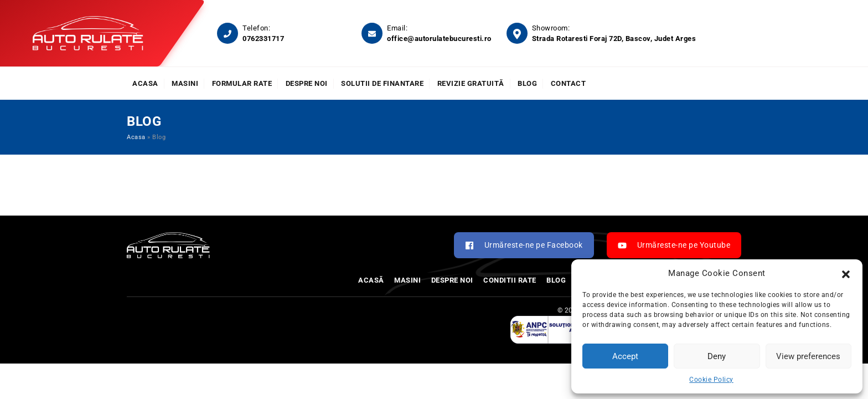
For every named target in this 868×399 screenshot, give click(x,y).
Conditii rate (510, 280)
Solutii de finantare (382, 83)
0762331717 (263, 39)
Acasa (145, 83)
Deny (717, 356)
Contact (569, 83)
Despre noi (307, 83)
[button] (846, 273)
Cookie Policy (711, 380)
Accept (625, 356)
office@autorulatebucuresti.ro (439, 39)
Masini (185, 83)
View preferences (808, 356)
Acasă (371, 280)
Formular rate (242, 83)
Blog (527, 83)
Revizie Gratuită (471, 83)
